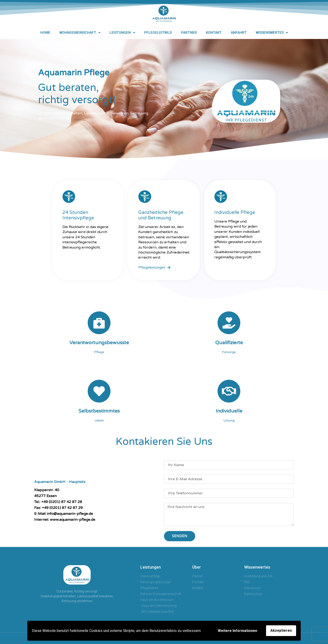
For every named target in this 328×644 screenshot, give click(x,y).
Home (45, 33)
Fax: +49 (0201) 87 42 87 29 (58, 508)
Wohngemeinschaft (80, 33)
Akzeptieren (281, 630)
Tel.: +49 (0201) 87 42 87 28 (58, 502)
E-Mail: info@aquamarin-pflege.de (64, 514)
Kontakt (214, 33)
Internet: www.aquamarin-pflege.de (65, 520)
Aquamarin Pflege (74, 73)
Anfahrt (239, 33)
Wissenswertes (272, 33)
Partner (189, 33)
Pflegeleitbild (158, 33)
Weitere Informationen (237, 631)
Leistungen (122, 33)
